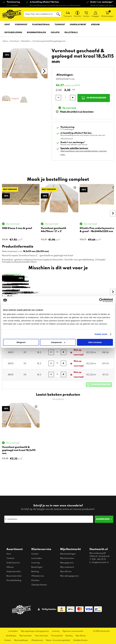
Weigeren (21, 342)
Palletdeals (71, 33)
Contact (35, 554)
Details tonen (101, 334)
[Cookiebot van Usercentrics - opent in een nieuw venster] (101, 300)
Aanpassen (58, 342)
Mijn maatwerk (67, 567)
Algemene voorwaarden (73, 631)
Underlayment (78, 25)
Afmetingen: (65, 75)
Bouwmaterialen (36, 33)
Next (112, 213)
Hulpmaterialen (14, 572)
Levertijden (37, 558)
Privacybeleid (57, 636)
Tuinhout (60, 25)
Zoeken (58, 14)
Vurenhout (21, 25)
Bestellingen (37, 567)
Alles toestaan (95, 342)
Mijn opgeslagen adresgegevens (35, 631)
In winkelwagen (96, 98)
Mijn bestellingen (68, 554)
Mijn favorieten (67, 558)
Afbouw (95, 25)
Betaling (35, 572)
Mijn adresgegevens (69, 576)
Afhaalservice (38, 576)
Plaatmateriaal (41, 25)
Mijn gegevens (67, 563)
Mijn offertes (66, 572)
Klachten (35, 580)
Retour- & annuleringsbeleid (58, 640)
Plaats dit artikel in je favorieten (77, 112)
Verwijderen (58, 419)
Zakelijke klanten (39, 585)
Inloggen (95, 16)
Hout (7, 25)
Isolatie (55, 33)
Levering (35, 563)
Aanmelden (103, 519)
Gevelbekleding (13, 33)
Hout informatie (41, 636)
